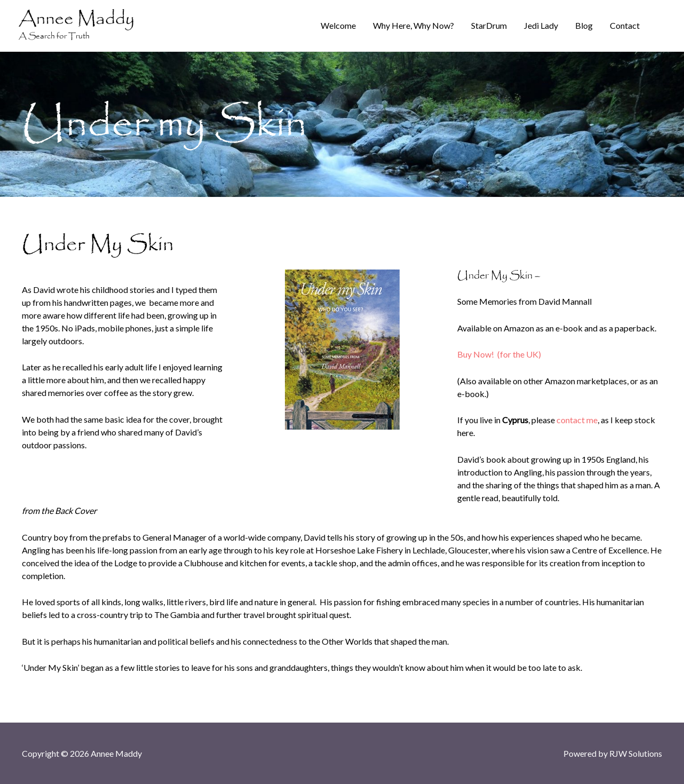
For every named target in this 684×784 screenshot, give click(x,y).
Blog (584, 25)
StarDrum (489, 25)
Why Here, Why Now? (413, 25)
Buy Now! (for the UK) (499, 354)
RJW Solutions (636, 753)
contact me (577, 420)
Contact (625, 25)
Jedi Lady (541, 25)
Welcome (338, 25)
